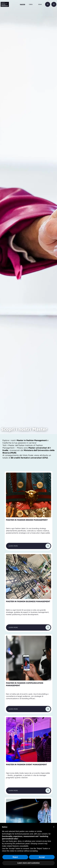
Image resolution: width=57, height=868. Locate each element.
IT (48, 4)
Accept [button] (42, 857)
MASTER (22, 4)
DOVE (40, 4)
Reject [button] (15, 857)
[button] (54, 827)
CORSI (31, 4)
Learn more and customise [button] (28, 863)
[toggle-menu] (54, 4)
